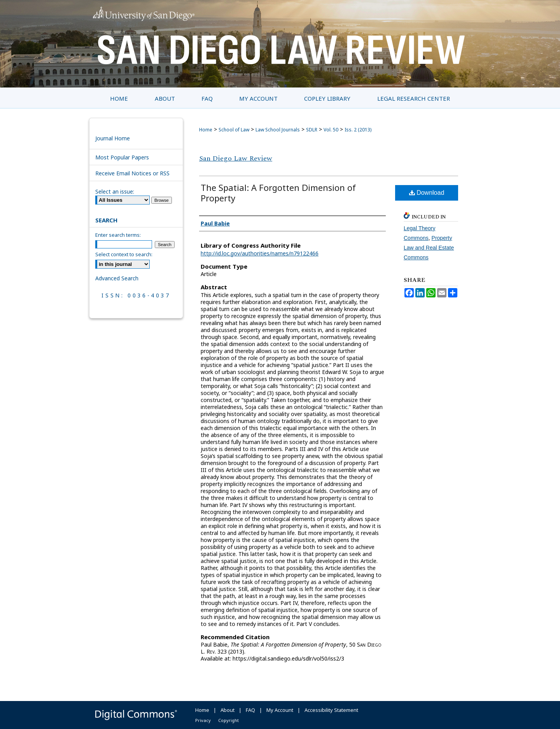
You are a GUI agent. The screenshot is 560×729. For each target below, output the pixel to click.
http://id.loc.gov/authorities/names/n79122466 (260, 253)
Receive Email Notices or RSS (132, 173)
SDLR (312, 130)
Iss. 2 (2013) (358, 130)
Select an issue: (115, 191)
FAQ (250, 710)
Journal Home (113, 138)
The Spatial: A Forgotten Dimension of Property (278, 193)
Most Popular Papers (122, 157)
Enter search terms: (118, 235)
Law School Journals (278, 130)
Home (206, 130)
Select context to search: (124, 254)
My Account (280, 710)
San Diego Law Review (236, 158)
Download (427, 193)
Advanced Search (117, 278)
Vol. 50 (331, 130)
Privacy (203, 720)
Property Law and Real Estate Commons (429, 248)
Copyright (228, 720)
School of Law (234, 130)
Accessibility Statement (331, 710)
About (227, 710)
